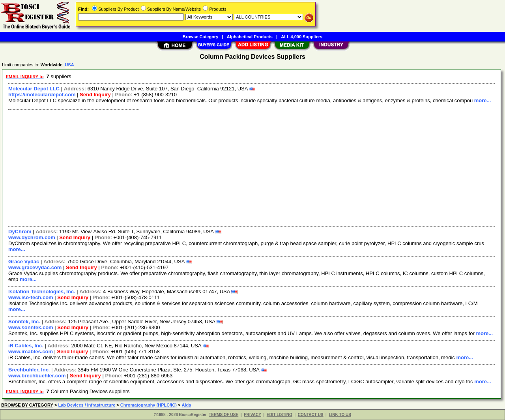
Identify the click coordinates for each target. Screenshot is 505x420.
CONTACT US (311, 415)
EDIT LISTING (280, 415)
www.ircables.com (31, 352)
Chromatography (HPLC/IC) (149, 405)
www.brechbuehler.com (37, 376)
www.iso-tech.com (31, 297)
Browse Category (200, 37)
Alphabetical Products (250, 37)
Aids (186, 405)
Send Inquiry (95, 95)
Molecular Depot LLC (34, 89)
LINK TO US (340, 415)
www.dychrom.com (32, 237)
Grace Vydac (24, 262)
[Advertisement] (242, 167)
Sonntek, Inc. (24, 322)
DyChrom (20, 232)
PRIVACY (252, 415)
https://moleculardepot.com (42, 95)
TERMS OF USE (224, 415)
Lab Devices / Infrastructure (87, 405)
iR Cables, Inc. (26, 346)
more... (483, 100)
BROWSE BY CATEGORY (27, 405)
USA (69, 65)
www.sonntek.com (31, 327)
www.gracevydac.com (35, 267)
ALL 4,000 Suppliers (302, 37)
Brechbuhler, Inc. (29, 370)
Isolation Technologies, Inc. (42, 292)
